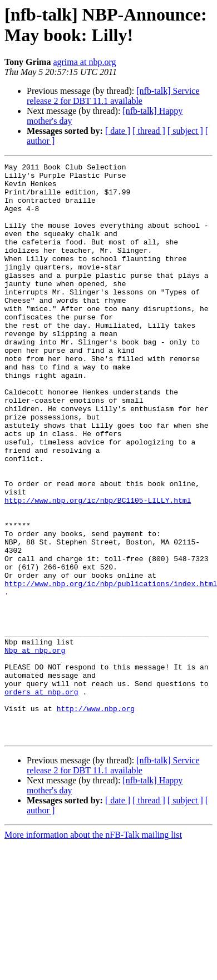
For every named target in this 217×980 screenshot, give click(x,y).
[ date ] (118, 131)
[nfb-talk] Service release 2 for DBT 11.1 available (113, 96)
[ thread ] (149, 131)
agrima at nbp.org (84, 62)
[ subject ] (185, 131)
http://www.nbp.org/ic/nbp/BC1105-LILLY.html (98, 568)
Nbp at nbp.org (35, 748)
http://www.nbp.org (96, 818)
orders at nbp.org (41, 798)
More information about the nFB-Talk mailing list (93, 950)
